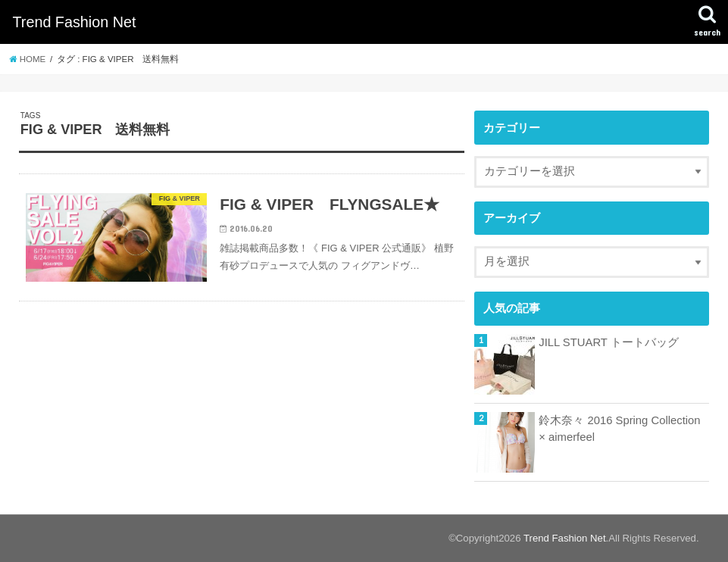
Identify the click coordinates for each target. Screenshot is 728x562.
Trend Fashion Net (74, 22)
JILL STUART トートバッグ (609, 342)
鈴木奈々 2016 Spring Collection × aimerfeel (619, 429)
